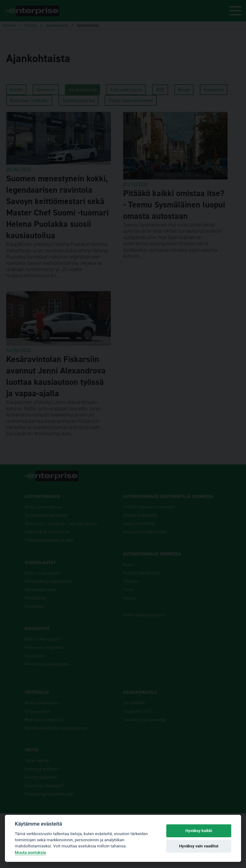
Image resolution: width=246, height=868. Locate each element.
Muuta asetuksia (30, 852)
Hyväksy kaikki (199, 831)
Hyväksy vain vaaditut (199, 846)
